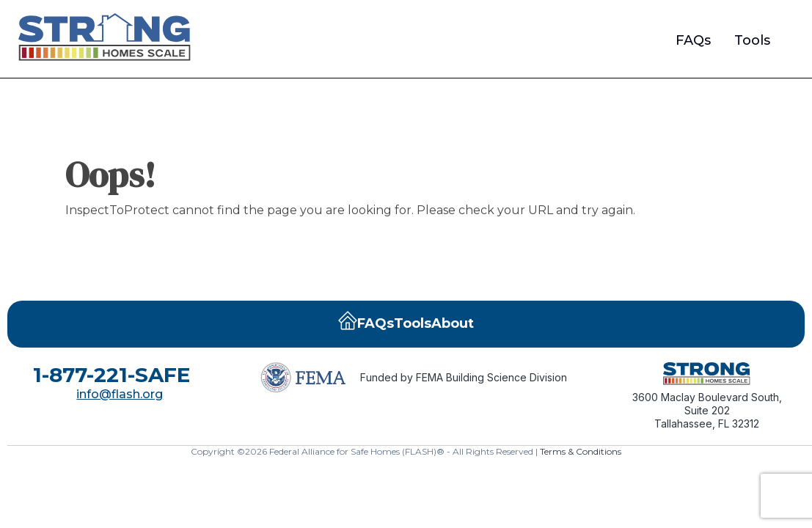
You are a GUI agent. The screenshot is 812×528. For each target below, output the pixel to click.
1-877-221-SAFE (111, 375)
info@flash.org (120, 394)
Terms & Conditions (581, 451)
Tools (752, 40)
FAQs (693, 40)
